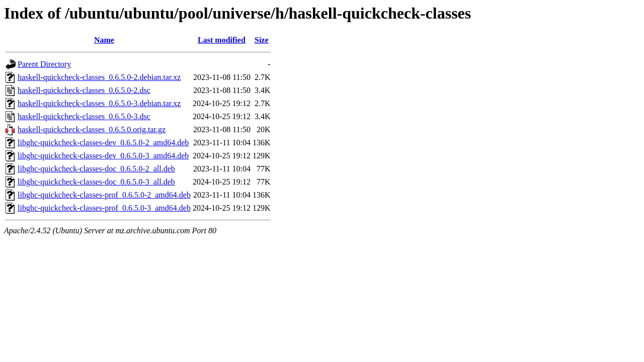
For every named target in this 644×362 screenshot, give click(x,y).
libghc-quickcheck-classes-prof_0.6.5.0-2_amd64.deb (104, 195)
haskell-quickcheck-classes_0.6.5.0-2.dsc (84, 90)
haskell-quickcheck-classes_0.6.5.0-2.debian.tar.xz (99, 77)
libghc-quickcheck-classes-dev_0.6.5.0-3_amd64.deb (103, 156)
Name (104, 40)
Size (262, 40)
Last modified (222, 40)
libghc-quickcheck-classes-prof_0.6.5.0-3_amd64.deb (104, 208)
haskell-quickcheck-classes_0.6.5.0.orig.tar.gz (92, 129)
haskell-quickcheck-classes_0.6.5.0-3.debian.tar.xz (99, 103)
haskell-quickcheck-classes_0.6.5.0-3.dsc (84, 116)
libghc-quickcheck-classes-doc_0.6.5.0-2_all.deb (96, 169)
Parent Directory (44, 64)
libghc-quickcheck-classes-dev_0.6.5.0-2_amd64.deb (103, 143)
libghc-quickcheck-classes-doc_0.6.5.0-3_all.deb (96, 182)
